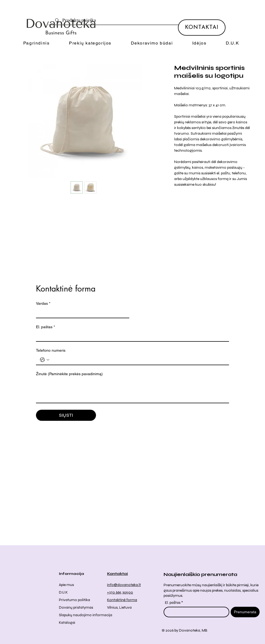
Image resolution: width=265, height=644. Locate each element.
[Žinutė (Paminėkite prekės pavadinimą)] (132, 391)
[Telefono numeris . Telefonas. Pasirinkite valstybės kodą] (45, 360)
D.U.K (63, 592)
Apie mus (66, 585)
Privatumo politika (74, 600)
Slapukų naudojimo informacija (86, 615)
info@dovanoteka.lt (124, 585)
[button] (90, 43)
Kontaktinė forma (122, 600)
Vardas (43, 304)
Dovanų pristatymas (76, 607)
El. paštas (45, 327)
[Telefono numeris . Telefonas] (138, 360)
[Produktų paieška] (135, 21)
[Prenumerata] (245, 612)
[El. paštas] (131, 336)
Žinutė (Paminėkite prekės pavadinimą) (69, 374)
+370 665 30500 (120, 592)
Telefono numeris (51, 350)
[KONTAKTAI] (202, 28)
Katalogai (67, 623)
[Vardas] (81, 313)
